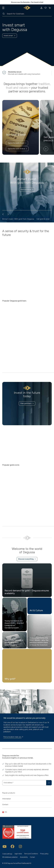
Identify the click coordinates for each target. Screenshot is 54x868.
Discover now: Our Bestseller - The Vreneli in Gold (27, 2)
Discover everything (27, 559)
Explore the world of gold (17, 143)
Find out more (27, 190)
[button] (27, 812)
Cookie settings (7, 854)
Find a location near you (14, 737)
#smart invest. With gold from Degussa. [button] (18, 219)
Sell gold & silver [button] (43, 219)
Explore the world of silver (17, 149)
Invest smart (10, 36)
